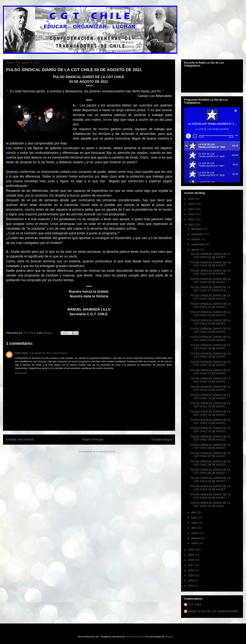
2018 (191, 560)
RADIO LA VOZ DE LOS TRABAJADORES (213, 611)
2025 (191, 204)
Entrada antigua (162, 439)
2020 (191, 550)
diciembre (197, 229)
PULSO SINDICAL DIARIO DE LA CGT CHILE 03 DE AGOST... (210, 488)
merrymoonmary (134, 637)
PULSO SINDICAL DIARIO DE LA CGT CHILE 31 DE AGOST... (210, 256)
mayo (195, 523)
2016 (191, 570)
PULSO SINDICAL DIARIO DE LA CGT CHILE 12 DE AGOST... (210, 413)
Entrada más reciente (20, 439)
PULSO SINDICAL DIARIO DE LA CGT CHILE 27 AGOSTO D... (210, 289)
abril (194, 528)
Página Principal (93, 439)
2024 (191, 209)
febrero (196, 538)
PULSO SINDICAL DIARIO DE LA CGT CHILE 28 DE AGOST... (210, 281)
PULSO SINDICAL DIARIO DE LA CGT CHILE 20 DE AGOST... (210, 347)
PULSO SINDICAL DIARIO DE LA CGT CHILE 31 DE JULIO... (210, 504)
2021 (191, 225)
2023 (191, 214)
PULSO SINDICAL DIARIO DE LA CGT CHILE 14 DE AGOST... (210, 397)
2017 (191, 565)
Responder (21, 373)
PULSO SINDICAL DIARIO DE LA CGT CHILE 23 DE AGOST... (210, 322)
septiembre (198, 244)
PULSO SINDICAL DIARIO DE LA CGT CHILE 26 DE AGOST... (210, 297)
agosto (196, 250)
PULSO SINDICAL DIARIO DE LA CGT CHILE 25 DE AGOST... (210, 305)
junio (194, 518)
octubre (196, 239)
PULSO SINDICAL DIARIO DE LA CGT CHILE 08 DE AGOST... (210, 446)
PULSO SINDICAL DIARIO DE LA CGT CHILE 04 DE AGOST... (210, 480)
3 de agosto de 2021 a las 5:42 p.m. (48, 353)
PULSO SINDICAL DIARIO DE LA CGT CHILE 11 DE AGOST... (210, 421)
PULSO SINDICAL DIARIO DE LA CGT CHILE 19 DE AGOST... (210, 355)
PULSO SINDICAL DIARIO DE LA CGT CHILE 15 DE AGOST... (210, 388)
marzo (195, 533)
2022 (191, 219)
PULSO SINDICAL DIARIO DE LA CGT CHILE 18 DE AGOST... (210, 363)
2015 (191, 575)
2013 (191, 586)
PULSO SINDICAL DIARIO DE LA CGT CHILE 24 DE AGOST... (210, 314)
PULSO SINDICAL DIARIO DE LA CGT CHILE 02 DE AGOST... (210, 496)
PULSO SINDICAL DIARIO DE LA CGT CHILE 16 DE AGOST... (210, 380)
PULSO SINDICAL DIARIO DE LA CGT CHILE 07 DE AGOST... (210, 455)
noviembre (198, 234)
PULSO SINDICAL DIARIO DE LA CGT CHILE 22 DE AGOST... (210, 330)
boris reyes (21, 353)
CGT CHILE (195, 605)
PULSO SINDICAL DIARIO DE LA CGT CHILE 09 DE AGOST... (210, 438)
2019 (191, 555)
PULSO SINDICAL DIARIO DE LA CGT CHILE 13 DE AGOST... (210, 405)
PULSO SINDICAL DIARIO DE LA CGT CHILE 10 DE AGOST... (210, 430)
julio (194, 512)
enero (195, 543)
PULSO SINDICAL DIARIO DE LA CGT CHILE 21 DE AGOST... (210, 338)
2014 (191, 580)
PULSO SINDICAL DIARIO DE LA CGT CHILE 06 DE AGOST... (210, 463)
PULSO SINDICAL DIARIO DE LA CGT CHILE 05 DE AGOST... (210, 471)
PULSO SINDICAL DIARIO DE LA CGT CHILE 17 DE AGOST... (210, 372)
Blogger (169, 637)
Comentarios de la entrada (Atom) (97, 451)
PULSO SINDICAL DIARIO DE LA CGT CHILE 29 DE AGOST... (210, 264)
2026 (191, 199)
